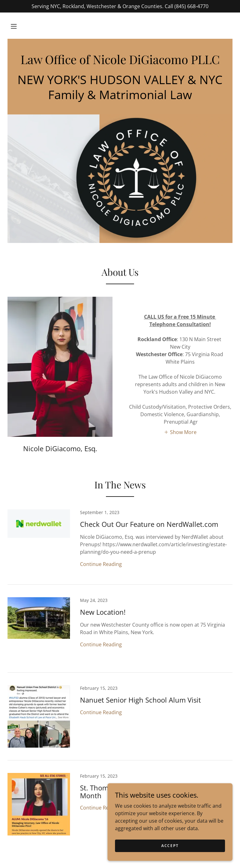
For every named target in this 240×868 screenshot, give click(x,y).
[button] (14, 26)
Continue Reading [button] (101, 564)
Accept (170, 846)
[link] (120, 62)
